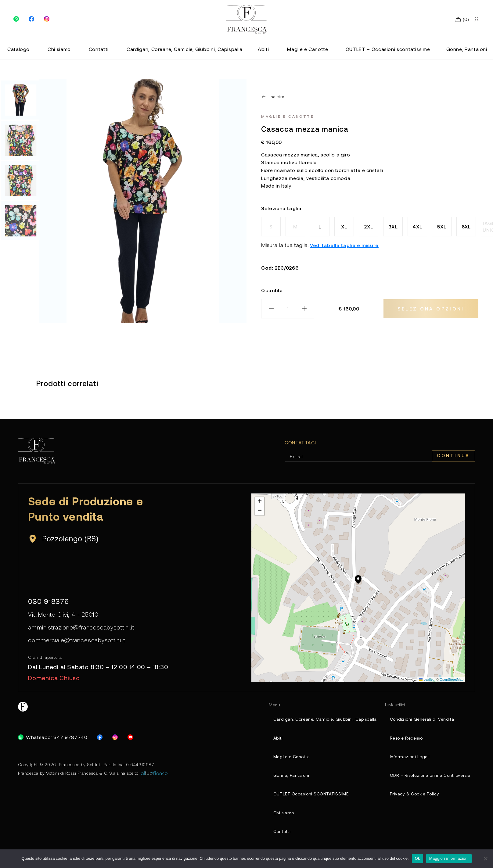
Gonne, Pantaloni (467, 49)
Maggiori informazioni (449, 858)
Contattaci (300, 442)
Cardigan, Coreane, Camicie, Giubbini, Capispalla (185, 49)
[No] (485, 859)
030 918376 (49, 601)
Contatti (99, 49)
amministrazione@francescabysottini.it (83, 629)
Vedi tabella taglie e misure (344, 245)
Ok (417, 858)
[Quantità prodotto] (288, 309)
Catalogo (18, 49)
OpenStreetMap (452, 682)
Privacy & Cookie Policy (411, 799)
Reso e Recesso (404, 741)
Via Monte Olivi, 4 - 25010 (65, 615)
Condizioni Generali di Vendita (419, 721)
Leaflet (426, 682)
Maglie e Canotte (308, 49)
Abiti (263, 49)
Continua (452, 456)
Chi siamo (59, 49)
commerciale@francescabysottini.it (78, 642)
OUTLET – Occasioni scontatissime (388, 49)
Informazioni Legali (407, 760)
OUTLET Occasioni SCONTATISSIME (306, 799)
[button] (358, 584)
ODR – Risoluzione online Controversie (428, 780)
